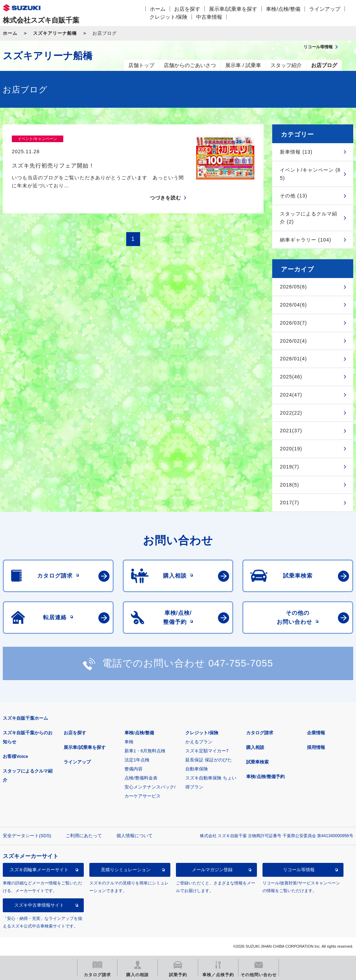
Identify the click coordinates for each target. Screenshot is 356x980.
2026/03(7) (293, 323)
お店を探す (187, 9)
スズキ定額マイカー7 (207, 751)
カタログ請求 (260, 733)
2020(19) (291, 449)
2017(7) (289, 503)
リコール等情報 (299, 870)
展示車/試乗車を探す (233, 9)
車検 (129, 742)
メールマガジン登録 (212, 870)
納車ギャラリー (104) (306, 240)
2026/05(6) (293, 287)
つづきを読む (165, 186)
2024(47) (291, 395)
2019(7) (289, 467)
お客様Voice (15, 756)
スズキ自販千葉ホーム (25, 718)
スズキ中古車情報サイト (39, 905)
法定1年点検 (137, 760)
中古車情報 (209, 17)
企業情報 (316, 733)
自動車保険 (197, 769)
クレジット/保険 (168, 17)
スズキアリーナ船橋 (55, 33)
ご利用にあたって (84, 836)
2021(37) (291, 431)
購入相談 (255, 747)
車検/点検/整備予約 (265, 777)
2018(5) (289, 485)
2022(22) (291, 413)
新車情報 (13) (296, 152)
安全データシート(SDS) (27, 836)
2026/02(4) (293, 341)
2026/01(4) (293, 359)
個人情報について (135, 836)
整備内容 (133, 769)
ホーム (158, 9)
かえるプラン (199, 742)
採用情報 (316, 747)
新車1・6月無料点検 (145, 751)
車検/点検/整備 (283, 9)
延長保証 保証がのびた (209, 760)
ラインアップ (325, 9)
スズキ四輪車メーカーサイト (39, 870)
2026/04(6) (293, 305)
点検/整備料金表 (141, 778)
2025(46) (291, 377)
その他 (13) (294, 196)
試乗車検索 (257, 762)
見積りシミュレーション (126, 870)
